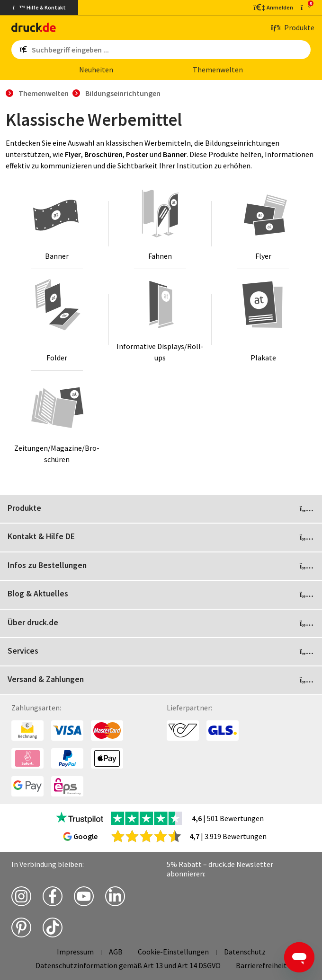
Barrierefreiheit (261, 965)
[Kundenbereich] (273, 8)
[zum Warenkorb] (306, 7)
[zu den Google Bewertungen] (146, 836)
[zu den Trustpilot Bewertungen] (80, 818)
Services (161, 652)
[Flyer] (263, 224)
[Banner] (57, 224)
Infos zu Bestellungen (161, 566)
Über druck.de (161, 623)
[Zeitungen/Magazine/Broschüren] (57, 421)
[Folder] (57, 320)
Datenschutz (245, 952)
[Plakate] (263, 320)
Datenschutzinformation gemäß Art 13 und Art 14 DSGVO (128, 965)
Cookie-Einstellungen (173, 952)
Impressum (75, 952)
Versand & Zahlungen (161, 680)
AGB (116, 952)
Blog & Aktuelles (161, 595)
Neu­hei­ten (96, 70)
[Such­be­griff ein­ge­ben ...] (169, 50)
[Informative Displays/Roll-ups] (160, 320)
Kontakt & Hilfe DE (161, 537)
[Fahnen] (160, 224)
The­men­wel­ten (218, 70)
